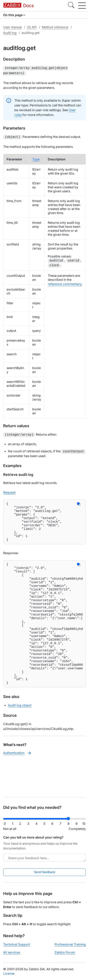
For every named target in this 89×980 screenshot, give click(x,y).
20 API (32, 27)
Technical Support (17, 944)
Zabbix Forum (65, 952)
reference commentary (65, 283)
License (9, 973)
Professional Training (70, 944)
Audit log (10, 33)
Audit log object (20, 739)
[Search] (71, 6)
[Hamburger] (82, 6)
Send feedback (44, 872)
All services (12, 952)
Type (36, 158)
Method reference (55, 27)
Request (9, 491)
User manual (12, 27)
